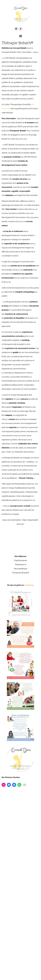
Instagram (29, 771)
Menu (21, 36)
